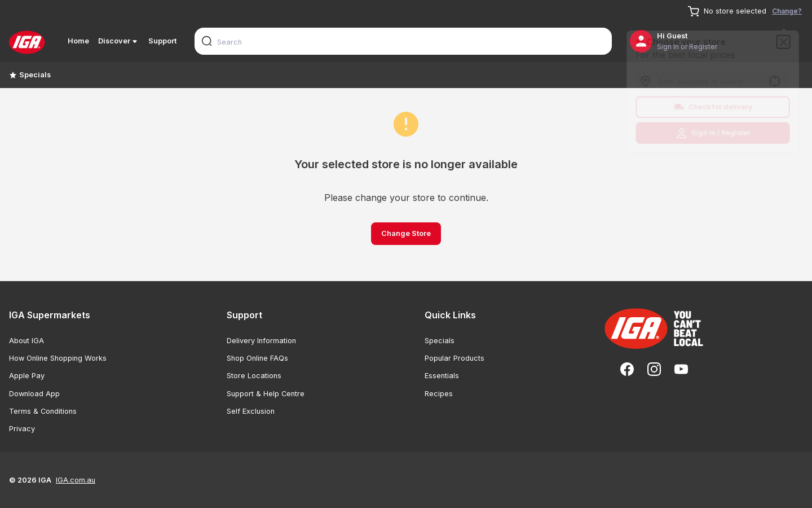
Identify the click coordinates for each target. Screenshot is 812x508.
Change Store (406, 233)
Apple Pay (27, 376)
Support (162, 41)
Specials (30, 75)
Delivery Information (261, 341)
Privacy (22, 429)
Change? (787, 11)
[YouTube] (681, 369)
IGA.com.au (76, 480)
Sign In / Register (713, 135)
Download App (34, 394)
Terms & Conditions (43, 411)
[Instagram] (654, 369)
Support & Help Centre (266, 394)
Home (78, 41)
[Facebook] (627, 369)
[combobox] (403, 41)
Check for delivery (713, 108)
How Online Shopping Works (58, 358)
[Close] (787, 40)
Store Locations (254, 376)
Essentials (442, 376)
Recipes (439, 394)
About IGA (27, 341)
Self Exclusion (251, 411)
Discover (119, 41)
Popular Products (454, 358)
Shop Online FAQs (257, 358)
